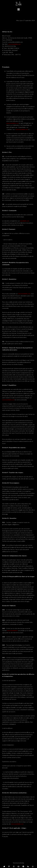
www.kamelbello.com (14, 44)
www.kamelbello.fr (12, 631)
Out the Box (21, 863)
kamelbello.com (25, 221)
